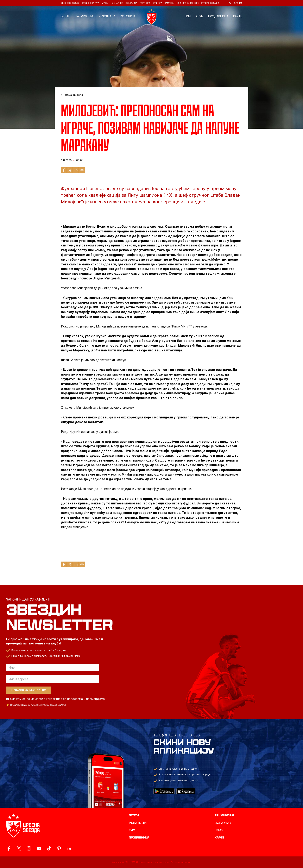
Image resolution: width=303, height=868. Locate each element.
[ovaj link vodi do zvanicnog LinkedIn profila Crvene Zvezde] (69, 848)
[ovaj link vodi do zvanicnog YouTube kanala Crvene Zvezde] (39, 848)
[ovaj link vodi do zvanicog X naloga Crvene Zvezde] (19, 848)
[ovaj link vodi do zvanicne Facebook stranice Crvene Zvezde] (9, 848)
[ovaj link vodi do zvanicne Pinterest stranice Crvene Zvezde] (59, 848)
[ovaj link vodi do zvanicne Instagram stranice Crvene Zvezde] (29, 848)
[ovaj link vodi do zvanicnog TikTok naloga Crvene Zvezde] (49, 848)
